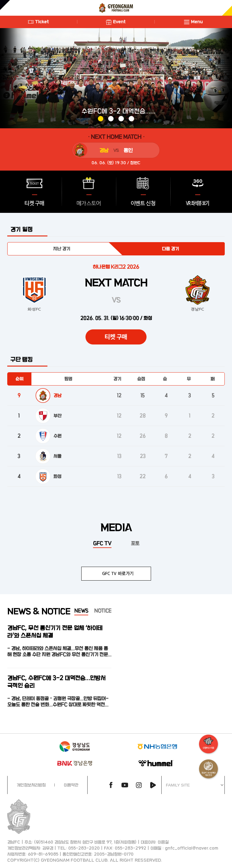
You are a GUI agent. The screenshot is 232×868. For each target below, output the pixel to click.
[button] (101, 119)
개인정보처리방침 (31, 785)
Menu (193, 22)
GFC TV (102, 543)
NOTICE (103, 611)
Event (116, 22)
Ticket (39, 22)
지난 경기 (62, 249)
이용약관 (71, 785)
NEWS (81, 611)
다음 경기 (170, 249)
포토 (135, 543)
